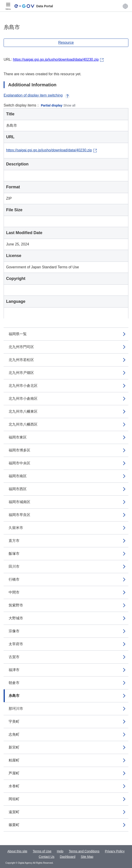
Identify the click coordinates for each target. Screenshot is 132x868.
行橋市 (14, 579)
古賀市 (14, 657)
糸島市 (14, 696)
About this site (17, 851)
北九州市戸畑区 (21, 373)
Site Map (87, 857)
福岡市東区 (18, 437)
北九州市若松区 (21, 360)
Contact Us (47, 857)
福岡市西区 (18, 489)
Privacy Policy (115, 851)
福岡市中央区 (19, 463)
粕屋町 (14, 760)
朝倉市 (14, 683)
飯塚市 (14, 554)
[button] (125, 6)
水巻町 (14, 786)
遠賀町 (14, 812)
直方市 (14, 541)
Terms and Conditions (84, 851)
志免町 (14, 734)
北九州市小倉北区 (23, 386)
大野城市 (16, 618)
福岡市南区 (18, 476)
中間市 (14, 592)
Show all (69, 105)
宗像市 (14, 631)
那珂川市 (16, 709)
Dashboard (68, 857)
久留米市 (16, 528)
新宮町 (14, 747)
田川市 (14, 566)
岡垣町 (14, 799)
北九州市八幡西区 (23, 424)
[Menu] (8, 6)
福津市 (14, 670)
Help (60, 851)
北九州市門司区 (21, 347)
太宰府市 (16, 644)
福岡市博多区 (19, 450)
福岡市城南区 (19, 502)
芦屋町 (14, 773)
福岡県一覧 (18, 334)
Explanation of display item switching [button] (37, 95)
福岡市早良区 (19, 515)
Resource (66, 42)
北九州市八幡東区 (23, 411)
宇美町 (14, 721)
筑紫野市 (16, 605)
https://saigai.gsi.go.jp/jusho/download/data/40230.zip (56, 59)
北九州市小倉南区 (23, 399)
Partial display (52, 105)
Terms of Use (42, 851)
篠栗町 (14, 825)
